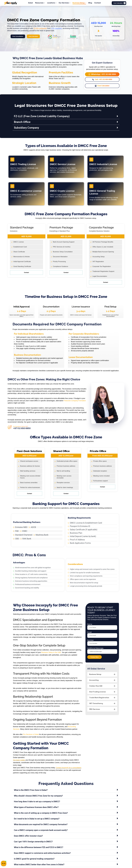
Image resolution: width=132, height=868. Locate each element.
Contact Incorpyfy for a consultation (69, 768)
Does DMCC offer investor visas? (28, 836)
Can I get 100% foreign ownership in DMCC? (33, 842)
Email (89, 632)
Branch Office (22, 122)
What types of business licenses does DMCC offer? (36, 807)
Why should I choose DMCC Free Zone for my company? (38, 796)
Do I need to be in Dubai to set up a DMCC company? (37, 819)
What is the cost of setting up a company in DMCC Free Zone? (41, 813)
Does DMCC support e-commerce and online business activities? (42, 853)
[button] (66, 116)
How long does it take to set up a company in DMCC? (37, 802)
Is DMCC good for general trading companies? (34, 859)
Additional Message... (96, 648)
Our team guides (19, 760)
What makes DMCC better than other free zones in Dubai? (39, 865)
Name (90, 624)
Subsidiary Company (26, 128)
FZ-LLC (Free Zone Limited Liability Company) (42, 116)
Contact (26, 272)
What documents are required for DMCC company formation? (41, 824)
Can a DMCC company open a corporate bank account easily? (41, 830)
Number (90, 640)
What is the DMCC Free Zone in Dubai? (31, 790)
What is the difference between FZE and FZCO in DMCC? (39, 847)
